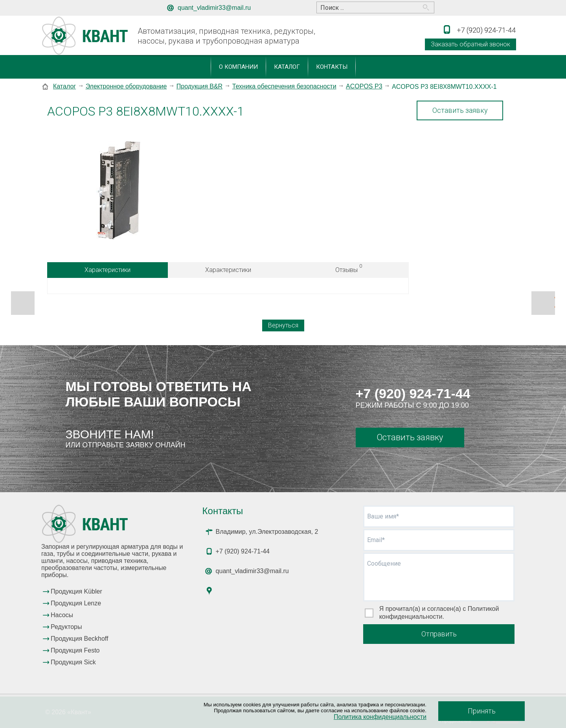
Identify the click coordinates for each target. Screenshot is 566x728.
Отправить (439, 634)
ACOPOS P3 (364, 86)
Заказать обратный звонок (470, 44)
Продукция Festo (75, 650)
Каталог (287, 67)
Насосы (62, 615)
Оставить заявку (460, 110)
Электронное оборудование (126, 86)
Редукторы (66, 627)
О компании (238, 67)
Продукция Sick (73, 662)
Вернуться (283, 325)
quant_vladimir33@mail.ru (214, 8)
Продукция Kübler (76, 591)
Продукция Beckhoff (79, 639)
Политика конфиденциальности (380, 717)
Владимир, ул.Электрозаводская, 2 (267, 532)
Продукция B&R (199, 86)
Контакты (332, 67)
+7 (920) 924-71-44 (413, 393)
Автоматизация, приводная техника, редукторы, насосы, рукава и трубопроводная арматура (226, 36)
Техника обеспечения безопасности (284, 86)
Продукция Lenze (76, 603)
